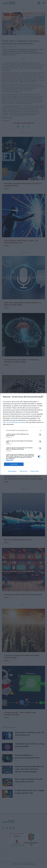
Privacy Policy (34, 471)
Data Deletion (12, 471)
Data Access (23, 471)
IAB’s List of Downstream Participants (14, 422)
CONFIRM (14, 464)
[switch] (39, 435)
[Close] (43, 397)
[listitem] (23, 430)
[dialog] (23, 434)
